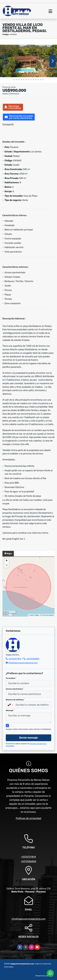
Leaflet (31, 615)
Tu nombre (11, 678)
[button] (2, 76)
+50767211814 (15, 659)
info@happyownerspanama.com (23, 663)
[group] (28, 61)
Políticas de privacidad (28, 818)
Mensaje (10, 710)
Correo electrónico (15, 689)
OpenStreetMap (48, 615)
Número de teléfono (15, 700)
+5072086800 (33, 659)
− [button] (7, 565)
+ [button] (7, 561)
